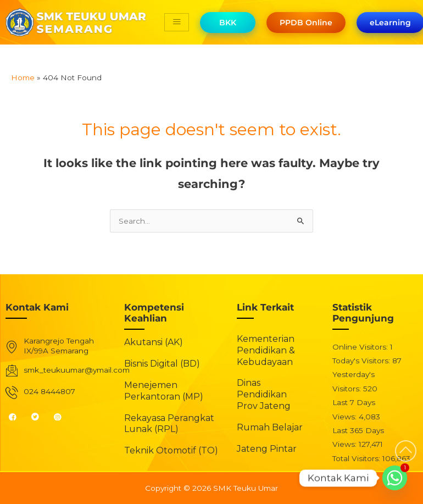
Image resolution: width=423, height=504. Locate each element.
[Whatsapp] (395, 478)
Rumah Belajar (270, 427)
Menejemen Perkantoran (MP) (164, 391)
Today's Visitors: (362, 361)
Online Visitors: (361, 347)
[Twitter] (40, 417)
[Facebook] (17, 417)
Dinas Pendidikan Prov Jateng (264, 394)
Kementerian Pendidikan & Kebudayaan (266, 350)
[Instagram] (62, 417)
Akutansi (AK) (154, 342)
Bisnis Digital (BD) (162, 364)
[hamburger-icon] (177, 22)
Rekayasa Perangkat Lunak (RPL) (169, 424)
